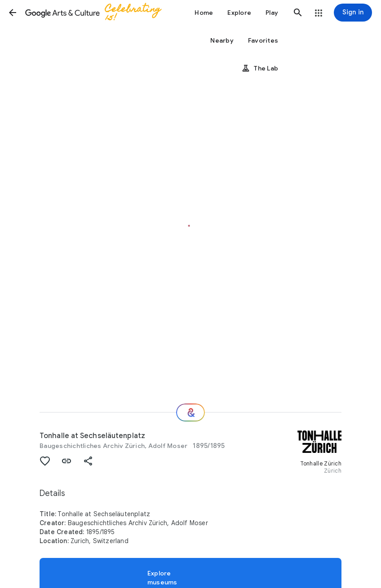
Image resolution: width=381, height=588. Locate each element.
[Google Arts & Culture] (97, 13)
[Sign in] (353, 13)
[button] (13, 13)
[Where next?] (190, 412)
